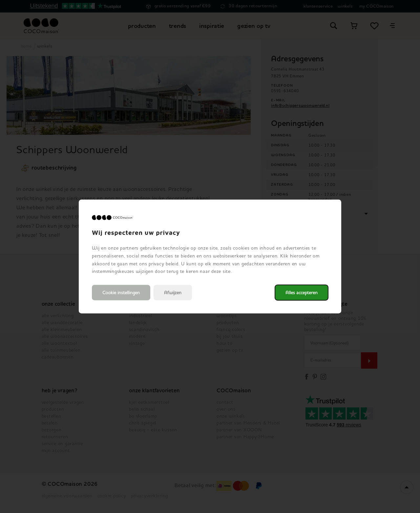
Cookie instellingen (121, 293)
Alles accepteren (302, 293)
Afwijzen (173, 293)
